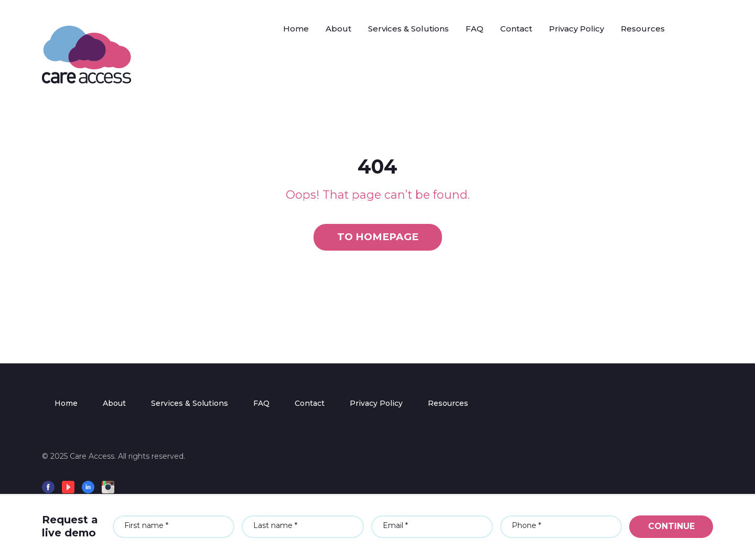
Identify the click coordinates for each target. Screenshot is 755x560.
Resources (643, 29)
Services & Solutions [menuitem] (190, 403)
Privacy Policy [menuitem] (376, 403)
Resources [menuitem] (448, 403)
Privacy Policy (576, 29)
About (338, 29)
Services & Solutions (408, 29)
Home (296, 29)
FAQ (474, 29)
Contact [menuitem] (310, 403)
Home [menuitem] (66, 403)
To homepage (378, 237)
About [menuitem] (114, 403)
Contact (516, 29)
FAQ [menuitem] (261, 403)
